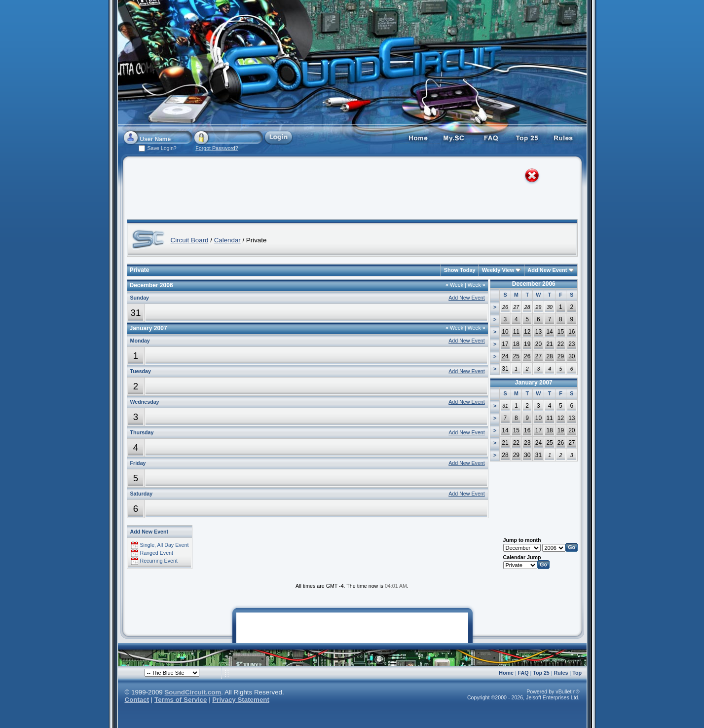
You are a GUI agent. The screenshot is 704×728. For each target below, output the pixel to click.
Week (454, 285)
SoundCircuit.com (193, 692)
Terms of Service (181, 700)
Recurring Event (158, 561)
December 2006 (534, 284)
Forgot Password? (217, 148)
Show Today (460, 270)
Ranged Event (156, 553)
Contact (137, 700)
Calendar (227, 240)
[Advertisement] (343, 190)
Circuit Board (190, 240)
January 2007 (534, 383)
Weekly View (498, 270)
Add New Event (547, 270)
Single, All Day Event (164, 545)
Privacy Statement (241, 700)
